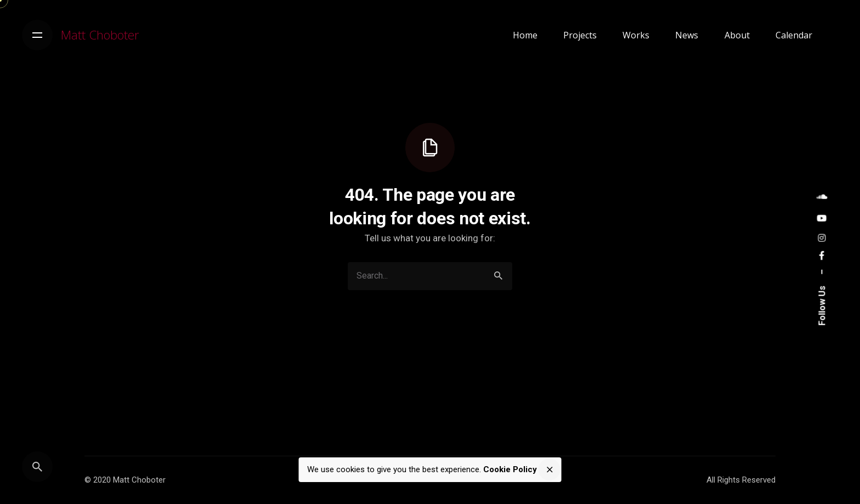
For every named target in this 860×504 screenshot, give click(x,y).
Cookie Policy (510, 469)
